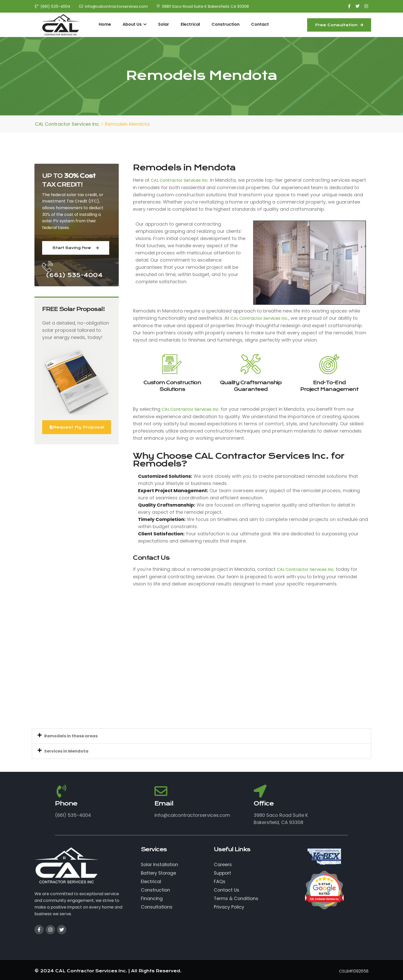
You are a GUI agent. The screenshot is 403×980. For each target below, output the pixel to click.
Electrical (190, 24)
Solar (164, 24)
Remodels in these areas (71, 736)
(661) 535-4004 (53, 6)
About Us (135, 24)
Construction (226, 24)
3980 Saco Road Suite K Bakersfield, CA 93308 (203, 6)
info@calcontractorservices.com (113, 6)
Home (105, 24)
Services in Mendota (66, 751)
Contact (260, 24)
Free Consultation (339, 25)
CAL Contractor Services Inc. (180, 180)
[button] (201, 736)
